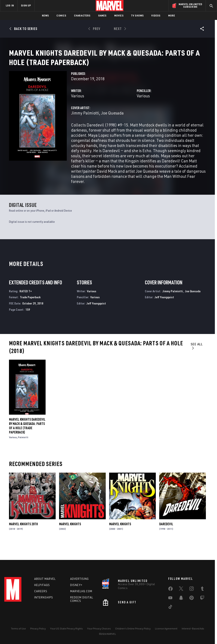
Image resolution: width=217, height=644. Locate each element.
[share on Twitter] (181, 589)
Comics (61, 16)
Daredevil (166, 539)
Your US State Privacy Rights (66, 628)
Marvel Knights (70, 539)
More (172, 16)
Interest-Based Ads (193, 628)
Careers (41, 591)
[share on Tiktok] (170, 608)
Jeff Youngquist (96, 318)
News (45, 16)
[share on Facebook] (170, 590)
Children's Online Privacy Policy (133, 628)
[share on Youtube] (170, 599)
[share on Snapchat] (181, 599)
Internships (44, 597)
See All (197, 360)
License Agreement (166, 628)
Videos (156, 16)
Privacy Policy (38, 628)
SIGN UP (26, 5)
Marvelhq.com (81, 591)
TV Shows (137, 16)
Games (102, 16)
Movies (119, 16)
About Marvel (45, 579)
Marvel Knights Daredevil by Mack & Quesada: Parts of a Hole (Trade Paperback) (27, 440)
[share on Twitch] (202, 599)
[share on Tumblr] (202, 589)
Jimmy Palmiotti (85, 127)
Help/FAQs (42, 585)
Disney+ (76, 585)
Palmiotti (23, 452)
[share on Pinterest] (192, 599)
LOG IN (10, 5)
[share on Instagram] (192, 589)
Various (78, 110)
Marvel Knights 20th (23, 539)
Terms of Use (18, 628)
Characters (82, 16)
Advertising (80, 579)
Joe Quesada (112, 127)
